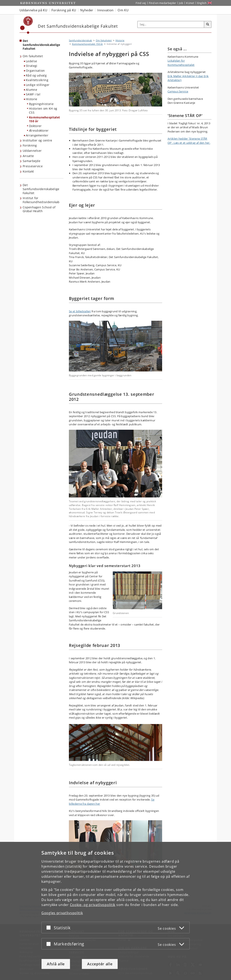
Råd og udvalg (36, 75)
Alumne (31, 90)
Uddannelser (32, 151)
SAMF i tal (33, 94)
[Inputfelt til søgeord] (171, 24)
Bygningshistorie (41, 104)
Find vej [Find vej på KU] (141, 3)
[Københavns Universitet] (27, 25)
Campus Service (178, 91)
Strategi (31, 66)
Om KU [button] (123, 10)
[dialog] (115, 911)
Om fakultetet (33, 56)
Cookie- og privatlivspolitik (93, 905)
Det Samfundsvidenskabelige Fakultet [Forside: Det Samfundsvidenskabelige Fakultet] (41, 45)
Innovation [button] (105, 10)
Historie (31, 99)
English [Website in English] (202, 3)
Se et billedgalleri (80, 311)
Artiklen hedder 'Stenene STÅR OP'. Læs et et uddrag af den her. (189, 141)
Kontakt (28, 171)
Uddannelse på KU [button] (33, 10)
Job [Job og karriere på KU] (181, 3)
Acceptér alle (100, 964)
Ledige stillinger (38, 85)
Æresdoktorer (39, 130)
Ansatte (28, 156)
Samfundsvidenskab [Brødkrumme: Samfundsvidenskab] (80, 40)
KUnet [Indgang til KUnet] (190, 3)
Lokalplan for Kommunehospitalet (181, 63)
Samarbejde (31, 161)
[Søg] (208, 25)
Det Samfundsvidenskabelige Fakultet (41, 189)
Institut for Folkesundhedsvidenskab (41, 200)
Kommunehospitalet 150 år (44, 119)
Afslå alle (56, 964)
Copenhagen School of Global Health (39, 209)
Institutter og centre (37, 140)
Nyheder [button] (87, 10)
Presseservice (33, 166)
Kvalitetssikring (37, 80)
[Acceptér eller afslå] (50, 927)
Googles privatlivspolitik (62, 913)
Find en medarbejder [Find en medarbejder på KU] (163, 3)
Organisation (35, 71)
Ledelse (31, 61)
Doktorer (35, 126)
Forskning (30, 145)
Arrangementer (37, 135)
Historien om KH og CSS (43, 110)
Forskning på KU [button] (64, 10)
